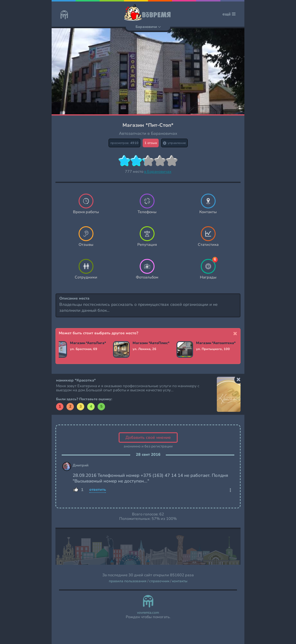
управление (174, 143)
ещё (229, 14)
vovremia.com (148, 613)
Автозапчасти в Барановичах (148, 133)
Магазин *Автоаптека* (217, 343)
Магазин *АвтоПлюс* (152, 343)
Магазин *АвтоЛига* (89, 343)
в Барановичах (158, 172)
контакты (180, 581)
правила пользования (128, 581)
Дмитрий (81, 465)
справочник (159, 581)
